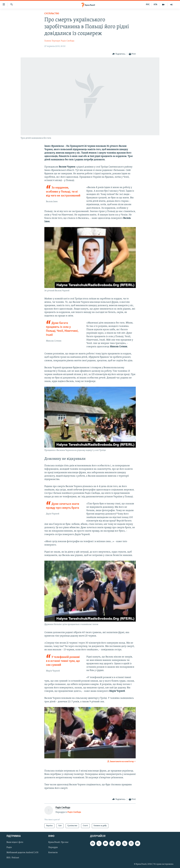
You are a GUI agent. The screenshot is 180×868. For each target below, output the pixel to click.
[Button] (119, 54)
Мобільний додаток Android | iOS (22, 853)
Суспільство (52, 14)
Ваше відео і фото (15, 842)
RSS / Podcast (13, 858)
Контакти (53, 853)
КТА (155, 5)
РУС (148, 5)
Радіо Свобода (68, 41)
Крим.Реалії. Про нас (58, 842)
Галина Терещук (52, 41)
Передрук (53, 848)
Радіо (9, 848)
